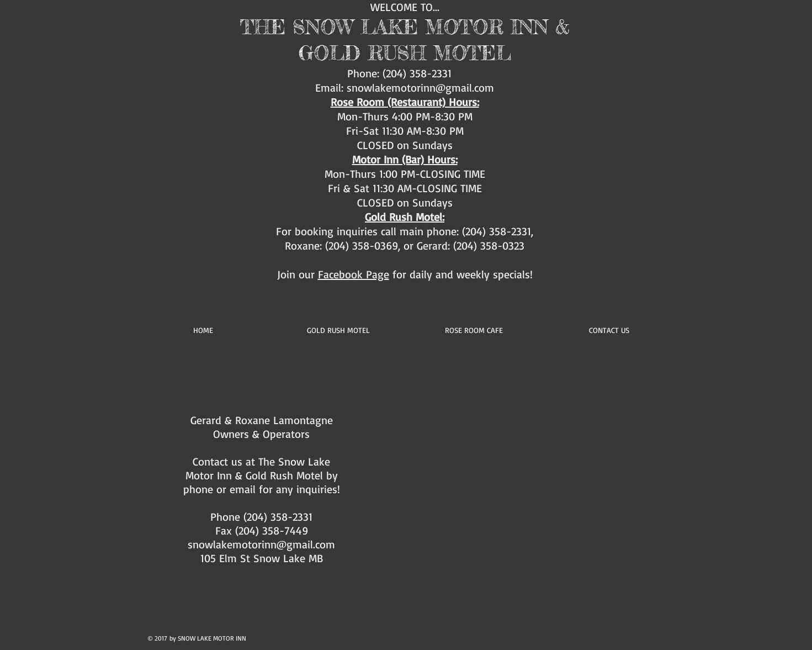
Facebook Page (354, 274)
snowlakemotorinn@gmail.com (420, 88)
